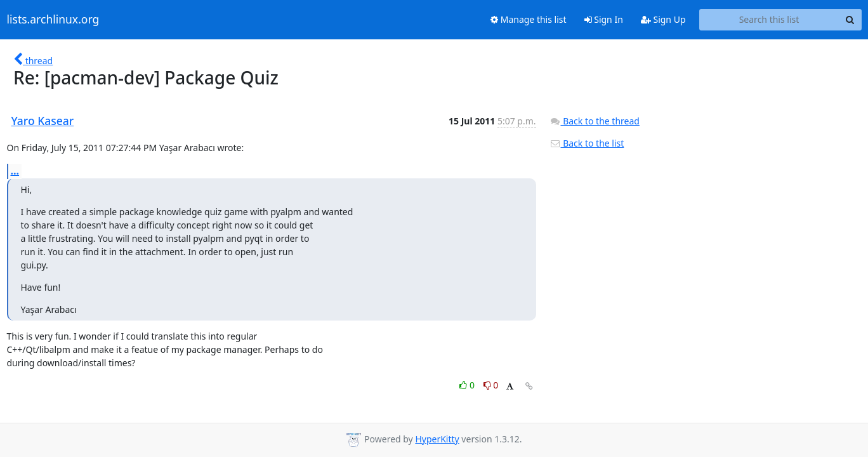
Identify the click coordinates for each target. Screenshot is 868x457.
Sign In (604, 19)
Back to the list (587, 143)
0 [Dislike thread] (491, 385)
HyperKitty (437, 439)
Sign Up (663, 19)
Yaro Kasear (43, 121)
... (15, 171)
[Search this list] (769, 20)
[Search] (850, 20)
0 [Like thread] (468, 385)
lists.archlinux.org (53, 20)
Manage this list (529, 19)
